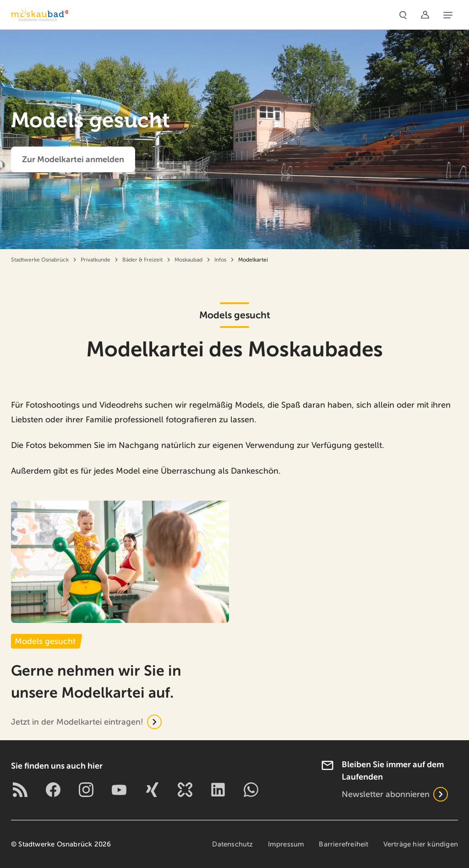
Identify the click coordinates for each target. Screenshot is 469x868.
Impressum (286, 844)
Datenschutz (232, 844)
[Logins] (425, 15)
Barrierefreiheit (344, 844)
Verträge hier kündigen (421, 844)
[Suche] (403, 15)
